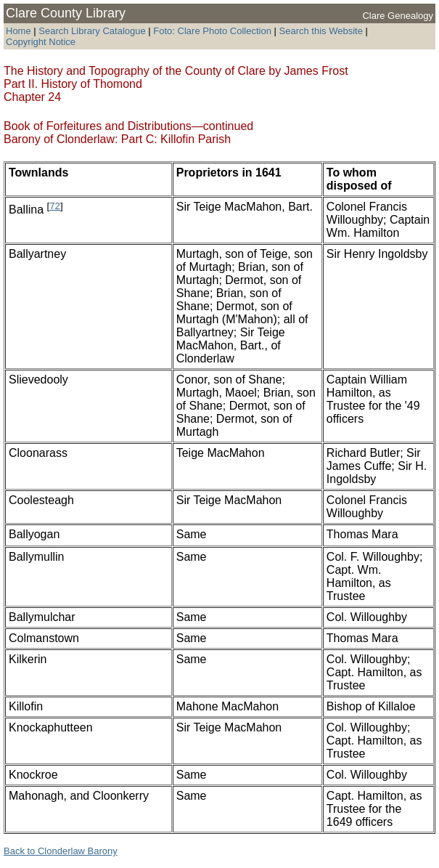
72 (55, 206)
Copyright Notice (41, 42)
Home (19, 31)
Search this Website (320, 31)
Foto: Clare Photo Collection (213, 31)
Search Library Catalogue (92, 31)
